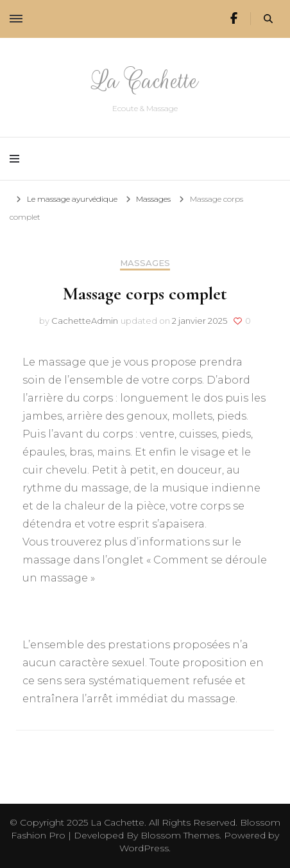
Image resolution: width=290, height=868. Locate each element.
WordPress (144, 848)
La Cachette (145, 81)
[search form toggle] (268, 19)
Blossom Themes (180, 835)
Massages (145, 263)
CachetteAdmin (85, 321)
